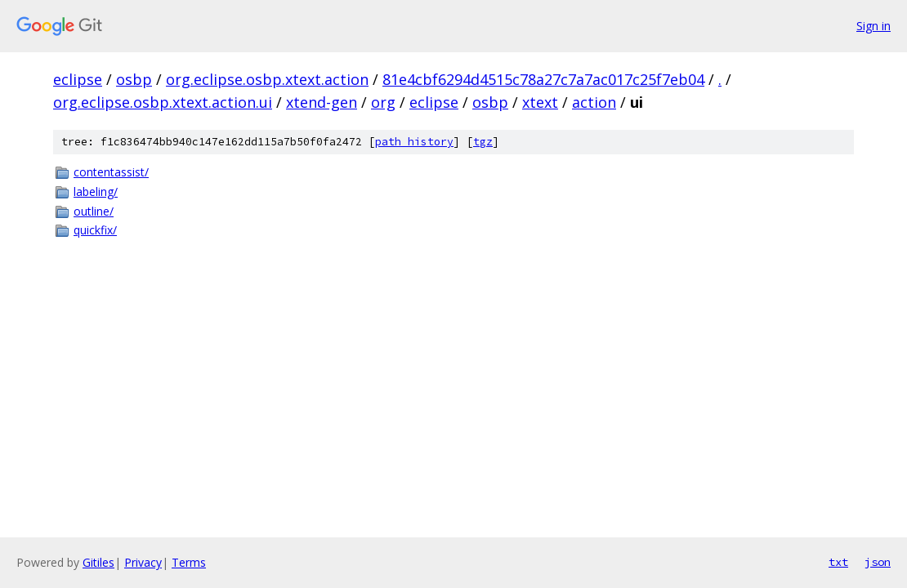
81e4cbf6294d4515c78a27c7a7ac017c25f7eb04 (543, 79)
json (878, 562)
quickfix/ (95, 230)
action (594, 102)
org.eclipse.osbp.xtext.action (267, 79)
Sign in (873, 26)
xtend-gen (322, 102)
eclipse (78, 79)
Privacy (143, 562)
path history (414, 142)
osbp (134, 79)
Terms (189, 562)
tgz (483, 142)
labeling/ (96, 192)
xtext (540, 102)
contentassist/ (111, 172)
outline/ (94, 211)
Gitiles (98, 562)
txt (838, 562)
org (383, 102)
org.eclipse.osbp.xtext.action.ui (163, 102)
